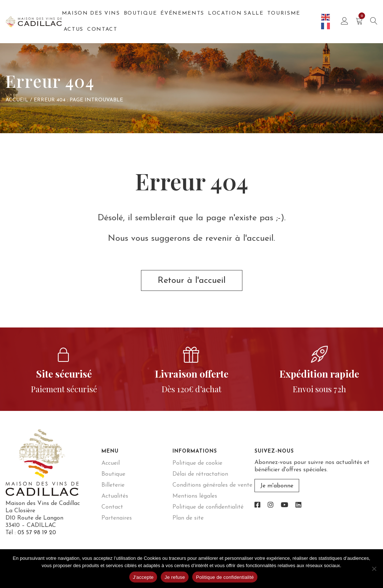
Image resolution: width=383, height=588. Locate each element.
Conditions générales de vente (212, 485)
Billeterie (113, 485)
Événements (182, 13)
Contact (102, 29)
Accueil (17, 100)
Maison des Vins (91, 13)
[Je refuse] (374, 569)
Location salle (236, 13)
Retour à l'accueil (192, 281)
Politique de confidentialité (208, 507)
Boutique (140, 13)
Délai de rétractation (200, 474)
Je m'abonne (277, 486)
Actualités (115, 496)
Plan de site (188, 518)
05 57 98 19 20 (37, 533)
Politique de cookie (197, 463)
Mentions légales (195, 496)
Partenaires (117, 518)
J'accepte (143, 577)
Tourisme (284, 13)
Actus (74, 29)
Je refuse (175, 577)
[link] (257, 505)
